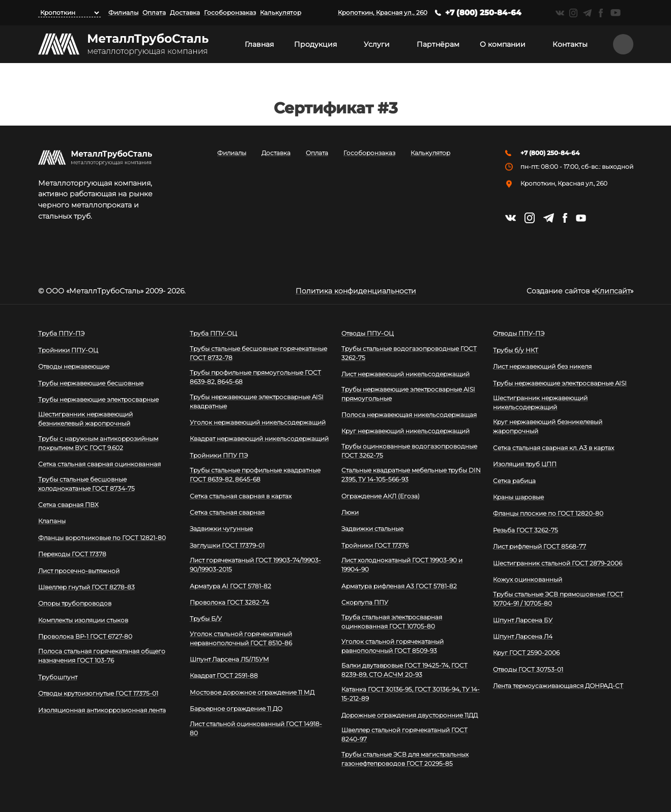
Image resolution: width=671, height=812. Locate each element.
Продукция (315, 44)
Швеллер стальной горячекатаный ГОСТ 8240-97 (404, 734)
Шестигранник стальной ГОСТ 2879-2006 (558, 563)
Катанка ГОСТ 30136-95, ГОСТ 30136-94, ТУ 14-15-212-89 (411, 694)
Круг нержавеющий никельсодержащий (405, 431)
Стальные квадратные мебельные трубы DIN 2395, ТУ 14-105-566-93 (411, 475)
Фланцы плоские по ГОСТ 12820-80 (548, 513)
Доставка (185, 12)
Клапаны (52, 521)
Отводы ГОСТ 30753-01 (528, 669)
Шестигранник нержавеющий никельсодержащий (540, 402)
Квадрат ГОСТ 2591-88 (224, 675)
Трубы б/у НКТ (516, 350)
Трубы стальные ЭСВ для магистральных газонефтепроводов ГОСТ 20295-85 (405, 759)
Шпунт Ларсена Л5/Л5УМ (229, 659)
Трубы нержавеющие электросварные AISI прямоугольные (408, 394)
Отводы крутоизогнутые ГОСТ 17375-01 (98, 693)
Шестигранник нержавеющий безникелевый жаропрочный (85, 419)
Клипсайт (612, 291)
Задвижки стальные (372, 529)
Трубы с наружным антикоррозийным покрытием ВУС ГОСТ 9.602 (98, 443)
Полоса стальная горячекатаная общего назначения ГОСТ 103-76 (102, 656)
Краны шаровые (518, 497)
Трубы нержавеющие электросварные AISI (560, 383)
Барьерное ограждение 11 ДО (236, 709)
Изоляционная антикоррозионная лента (102, 710)
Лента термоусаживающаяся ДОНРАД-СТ (558, 686)
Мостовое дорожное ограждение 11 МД (252, 692)
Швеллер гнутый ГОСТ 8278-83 (86, 587)
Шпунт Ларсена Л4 (523, 636)
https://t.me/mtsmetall (587, 13)
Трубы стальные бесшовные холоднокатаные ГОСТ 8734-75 (86, 484)
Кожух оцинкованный (528, 579)
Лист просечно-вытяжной (79, 571)
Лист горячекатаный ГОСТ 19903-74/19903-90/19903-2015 (255, 565)
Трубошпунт (58, 677)
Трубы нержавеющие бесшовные (91, 383)
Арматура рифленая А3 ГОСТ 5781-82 (399, 586)
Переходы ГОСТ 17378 (72, 554)
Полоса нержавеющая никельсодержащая (409, 415)
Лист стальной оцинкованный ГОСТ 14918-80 (256, 728)
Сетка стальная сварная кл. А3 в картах (553, 448)
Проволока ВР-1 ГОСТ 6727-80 (85, 636)
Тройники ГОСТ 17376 (375, 545)
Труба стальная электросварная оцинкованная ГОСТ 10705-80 (392, 622)
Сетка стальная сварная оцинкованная (99, 464)
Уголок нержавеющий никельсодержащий (258, 422)
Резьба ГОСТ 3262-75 (526, 530)
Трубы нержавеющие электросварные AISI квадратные (257, 401)
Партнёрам (438, 44)
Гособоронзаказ (230, 12)
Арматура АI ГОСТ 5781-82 (230, 586)
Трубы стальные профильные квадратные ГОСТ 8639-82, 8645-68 (255, 475)
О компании (503, 44)
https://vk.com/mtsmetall (560, 13)
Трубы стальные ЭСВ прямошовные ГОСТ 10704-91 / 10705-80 (558, 599)
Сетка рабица (514, 481)
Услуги (377, 44)
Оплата (154, 12)
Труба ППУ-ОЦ (213, 333)
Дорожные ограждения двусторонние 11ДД (410, 715)
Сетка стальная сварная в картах (241, 496)
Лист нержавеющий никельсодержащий (405, 374)
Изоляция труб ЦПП (525, 464)
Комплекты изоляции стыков (83, 620)
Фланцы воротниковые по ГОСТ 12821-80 (102, 538)
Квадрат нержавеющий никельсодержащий (259, 439)
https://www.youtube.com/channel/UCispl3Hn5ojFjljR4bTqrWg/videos (616, 13)
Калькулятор (281, 12)
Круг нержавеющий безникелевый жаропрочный (548, 426)
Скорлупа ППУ (365, 602)
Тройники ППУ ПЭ (219, 455)
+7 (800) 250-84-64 (483, 12)
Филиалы (123, 12)
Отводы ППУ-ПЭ (519, 333)
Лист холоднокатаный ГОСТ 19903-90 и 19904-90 (402, 565)
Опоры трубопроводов (75, 603)
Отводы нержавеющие (74, 366)
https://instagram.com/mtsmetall (574, 13)
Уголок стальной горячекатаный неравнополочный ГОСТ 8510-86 (241, 638)
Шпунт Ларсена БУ (523, 620)
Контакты (570, 44)
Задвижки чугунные (221, 529)
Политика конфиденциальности (356, 291)
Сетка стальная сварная (227, 512)
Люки (350, 512)
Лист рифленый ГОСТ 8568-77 (539, 546)
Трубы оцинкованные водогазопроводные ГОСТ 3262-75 (409, 451)
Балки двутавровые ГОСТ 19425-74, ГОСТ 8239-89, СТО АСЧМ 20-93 (404, 670)
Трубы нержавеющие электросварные (98, 399)
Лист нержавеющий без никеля (542, 366)
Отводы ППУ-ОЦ (368, 333)
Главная (259, 44)
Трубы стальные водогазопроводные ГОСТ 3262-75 (409, 353)
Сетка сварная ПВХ (68, 505)
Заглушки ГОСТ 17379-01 (227, 545)
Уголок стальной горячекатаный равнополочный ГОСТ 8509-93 (392, 646)
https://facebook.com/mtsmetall (601, 13)
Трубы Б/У (206, 619)
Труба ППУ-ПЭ (61, 333)
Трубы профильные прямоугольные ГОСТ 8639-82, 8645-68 (255, 377)
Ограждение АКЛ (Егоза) (381, 496)
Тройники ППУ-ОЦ (68, 350)
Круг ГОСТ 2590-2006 (526, 653)
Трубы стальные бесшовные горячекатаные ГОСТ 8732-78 (258, 353)
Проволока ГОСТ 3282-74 (229, 602)
